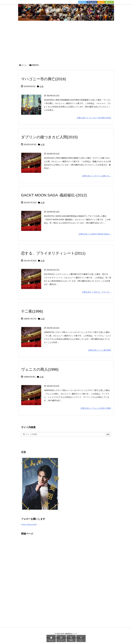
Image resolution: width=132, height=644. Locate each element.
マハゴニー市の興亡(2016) (44, 79)
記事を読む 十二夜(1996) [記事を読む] (99, 350)
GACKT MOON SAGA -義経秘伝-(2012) (54, 195)
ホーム (24, 65)
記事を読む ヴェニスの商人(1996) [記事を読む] (96, 408)
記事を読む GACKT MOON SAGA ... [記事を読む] (95, 234)
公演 (42, 86)
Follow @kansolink (29, 525)
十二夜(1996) (32, 311)
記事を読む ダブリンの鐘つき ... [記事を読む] (97, 176)
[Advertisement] (66, 41)
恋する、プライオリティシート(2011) (53, 253)
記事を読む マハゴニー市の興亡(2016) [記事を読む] (94, 118)
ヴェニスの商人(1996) (40, 369)
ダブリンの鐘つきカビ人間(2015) (49, 137)
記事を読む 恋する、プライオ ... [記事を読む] (97, 292)
